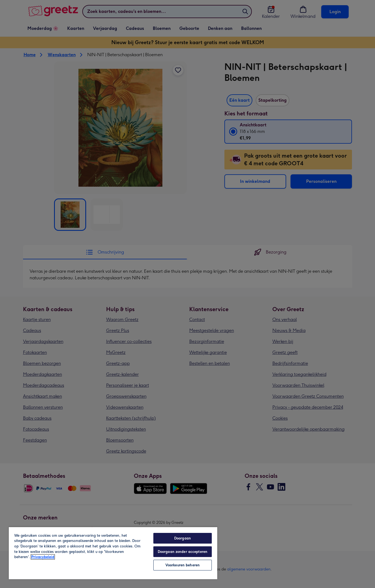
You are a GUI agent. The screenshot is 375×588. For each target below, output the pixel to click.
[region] (113, 553)
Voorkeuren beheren (183, 565)
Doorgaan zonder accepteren (183, 552)
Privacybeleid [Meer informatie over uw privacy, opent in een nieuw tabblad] (43, 557)
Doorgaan (183, 538)
